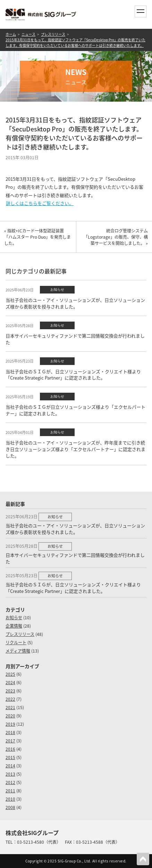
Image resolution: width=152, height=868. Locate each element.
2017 (10, 741)
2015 (10, 757)
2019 (10, 724)
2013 (10, 774)
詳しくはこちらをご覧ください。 (40, 203)
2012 (10, 782)
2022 (10, 699)
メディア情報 (18, 651)
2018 (10, 732)
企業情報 (14, 626)
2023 (10, 691)
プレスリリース (53, 34)
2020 (10, 716)
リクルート (16, 643)
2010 (10, 799)
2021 (10, 707)
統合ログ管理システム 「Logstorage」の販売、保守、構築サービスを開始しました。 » (118, 237)
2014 (10, 766)
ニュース (28, 34)
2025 (10, 674)
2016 (10, 749)
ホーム (11, 34)
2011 (10, 791)
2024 (10, 682)
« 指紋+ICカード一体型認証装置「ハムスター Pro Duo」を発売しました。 (37, 237)
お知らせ (14, 618)
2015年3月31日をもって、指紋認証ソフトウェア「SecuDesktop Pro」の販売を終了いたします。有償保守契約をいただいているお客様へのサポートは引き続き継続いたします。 (75, 42)
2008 (10, 807)
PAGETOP (143, 859)
